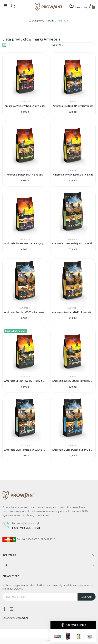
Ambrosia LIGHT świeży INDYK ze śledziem (73, 243)
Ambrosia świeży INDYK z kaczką (25, 175)
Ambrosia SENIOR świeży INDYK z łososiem (25, 381)
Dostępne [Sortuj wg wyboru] (73, 45)
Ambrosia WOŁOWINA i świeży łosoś (25, 106)
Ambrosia (25, 102)
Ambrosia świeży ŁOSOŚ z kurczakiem (25, 312)
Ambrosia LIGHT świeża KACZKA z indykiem (25, 450)
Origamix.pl (22, 618)
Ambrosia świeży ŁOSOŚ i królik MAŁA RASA (73, 381)
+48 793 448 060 (26, 528)
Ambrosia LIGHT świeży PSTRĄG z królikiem (73, 450)
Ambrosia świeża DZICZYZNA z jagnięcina (25, 243)
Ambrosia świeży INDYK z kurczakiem (73, 312)
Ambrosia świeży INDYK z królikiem (73, 175)
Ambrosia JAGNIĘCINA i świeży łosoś (73, 106)
